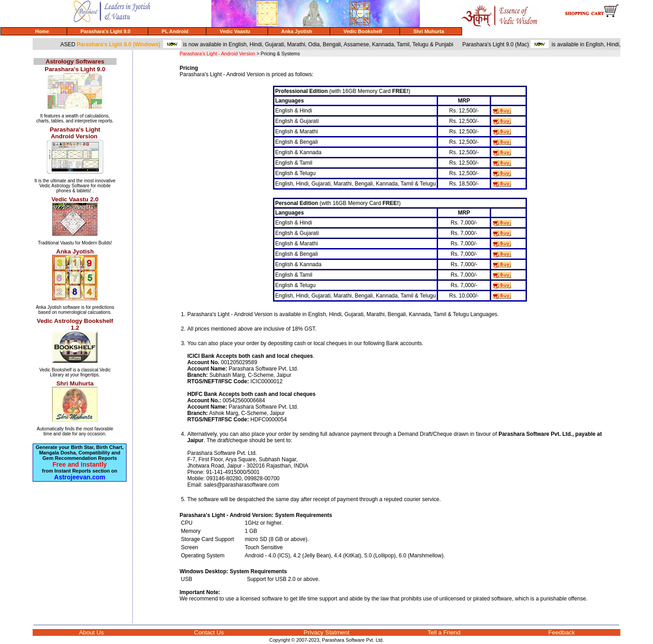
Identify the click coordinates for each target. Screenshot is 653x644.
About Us (91, 632)
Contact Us (209, 632)
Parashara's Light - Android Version (217, 54)
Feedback (562, 632)
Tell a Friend (444, 632)
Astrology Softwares (75, 61)
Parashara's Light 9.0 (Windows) (122, 44)
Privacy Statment (327, 632)
